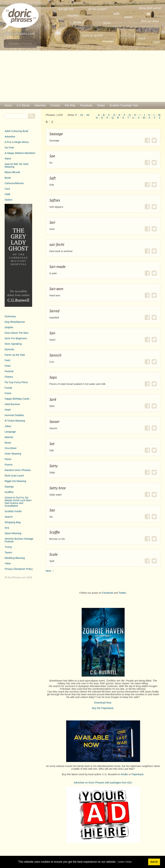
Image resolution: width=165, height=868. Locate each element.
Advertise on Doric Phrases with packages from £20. (103, 783)
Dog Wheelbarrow (15, 322)
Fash (7, 360)
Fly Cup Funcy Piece (16, 382)
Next (48, 571)
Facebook (86, 105)
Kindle (124, 774)
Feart (8, 366)
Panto (8, 459)
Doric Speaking (13, 344)
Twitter (101, 105)
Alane (8, 159)
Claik (7, 194)
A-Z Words (23, 105)
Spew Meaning (13, 533)
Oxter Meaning (13, 454)
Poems (9, 465)
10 (81, 115)
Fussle (8, 388)
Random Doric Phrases (18, 470)
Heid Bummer (12, 404)
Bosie (8, 178)
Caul (7, 189)
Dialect (9, 200)
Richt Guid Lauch (14, 476)
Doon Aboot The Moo (16, 333)
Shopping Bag (13, 522)
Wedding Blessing (15, 558)
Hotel (8, 410)
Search (9, 517)
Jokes (8, 426)
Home (8, 105)
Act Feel (9, 148)
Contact (55, 105)
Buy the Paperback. (103, 708)
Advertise (40, 105)
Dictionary (10, 316)
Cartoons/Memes (14, 183)
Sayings (9, 487)
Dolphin (9, 327)
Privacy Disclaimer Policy (19, 569)
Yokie (8, 563)
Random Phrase (20, 43)
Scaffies (9, 492)
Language (10, 432)
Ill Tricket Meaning (15, 421)
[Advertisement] (82, 76)
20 (88, 115)
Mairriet (9, 437)
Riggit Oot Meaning (15, 481)
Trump (8, 547)
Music (8, 443)
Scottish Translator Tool (124, 105)
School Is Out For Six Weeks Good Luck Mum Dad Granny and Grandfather (18, 502)
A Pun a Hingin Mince (17, 142)
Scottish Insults (13, 511)
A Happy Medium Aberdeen (20, 153)
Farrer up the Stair (15, 355)
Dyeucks (9, 349)
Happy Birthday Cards (17, 399)
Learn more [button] (125, 862)
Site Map (70, 105)
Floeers (9, 377)
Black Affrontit (12, 172)
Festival (9, 371)
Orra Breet (10, 448)
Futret (8, 393)
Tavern (8, 552)
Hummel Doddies (14, 415)
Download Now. (103, 703)
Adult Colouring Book (16, 131)
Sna (7, 528)
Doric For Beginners (16, 338)
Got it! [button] (154, 862)
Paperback (137, 774)
